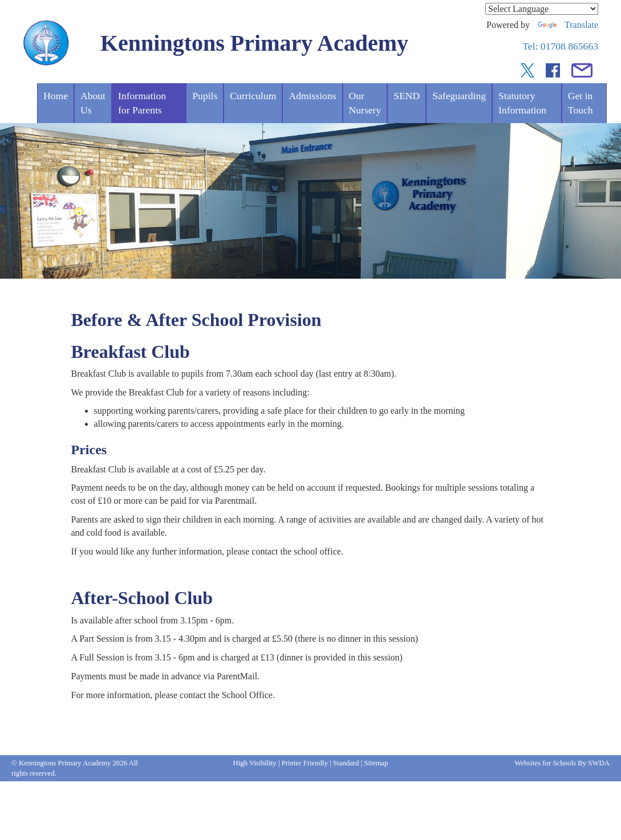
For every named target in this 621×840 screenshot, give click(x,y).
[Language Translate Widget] (542, 9)
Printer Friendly (305, 763)
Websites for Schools (545, 763)
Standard (346, 763)
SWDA (599, 763)
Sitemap (376, 763)
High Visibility (255, 763)
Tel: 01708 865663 (560, 46)
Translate (568, 25)
